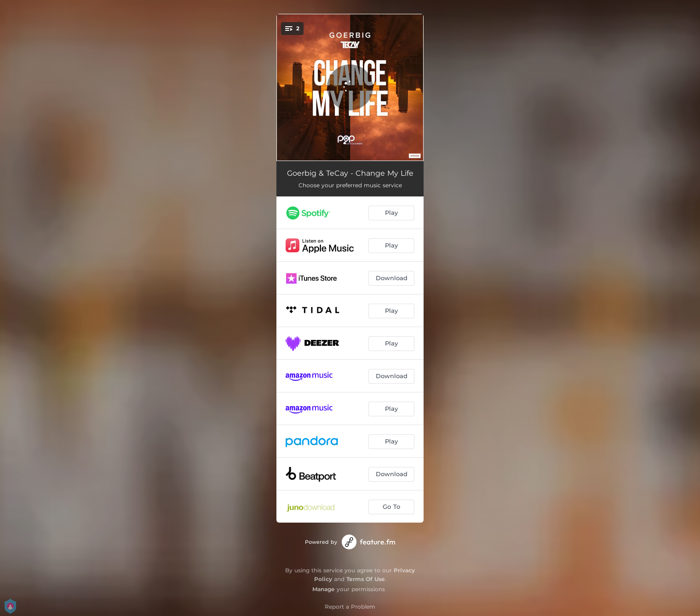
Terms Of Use (366, 579)
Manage (324, 589)
